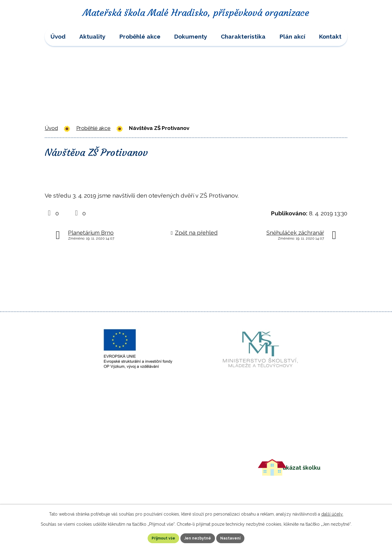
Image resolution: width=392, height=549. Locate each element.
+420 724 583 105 (164, 464)
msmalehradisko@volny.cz (177, 473)
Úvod (58, 36)
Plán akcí (292, 36)
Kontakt (330, 36)
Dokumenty (191, 36)
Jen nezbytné (198, 537)
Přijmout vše (151, 537)
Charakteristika (243, 36)
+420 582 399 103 (164, 454)
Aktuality (92, 36)
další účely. (332, 512)
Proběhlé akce (140, 36)
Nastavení (244, 537)
